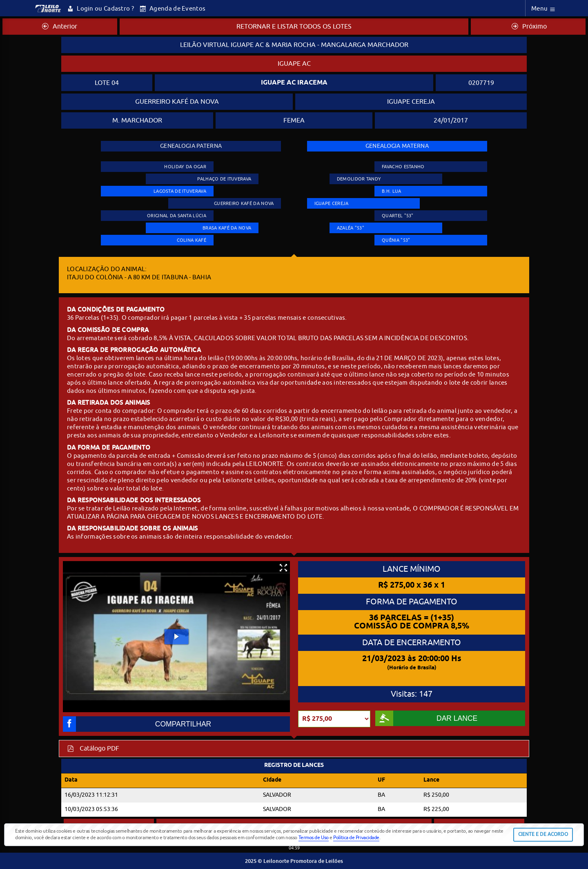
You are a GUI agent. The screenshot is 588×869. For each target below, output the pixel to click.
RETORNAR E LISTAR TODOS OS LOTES (294, 27)
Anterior (60, 27)
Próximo (529, 27)
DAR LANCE (426, 718)
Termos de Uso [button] (314, 838)
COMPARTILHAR (137, 724)
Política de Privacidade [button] (356, 838)
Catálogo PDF (93, 749)
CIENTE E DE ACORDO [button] (543, 834)
